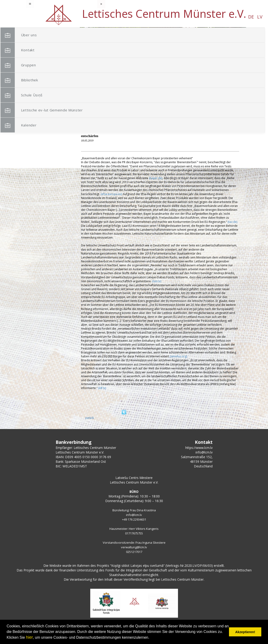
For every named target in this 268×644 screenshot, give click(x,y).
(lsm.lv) (157, 281)
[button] (232, 57)
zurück (90, 418)
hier (29, 637)
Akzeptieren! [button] (245, 632)
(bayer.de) (156, 178)
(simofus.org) (178, 356)
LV (50, 17)
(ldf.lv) (102, 388)
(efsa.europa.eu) (111, 194)
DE (41, 17)
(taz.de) (232, 222)
